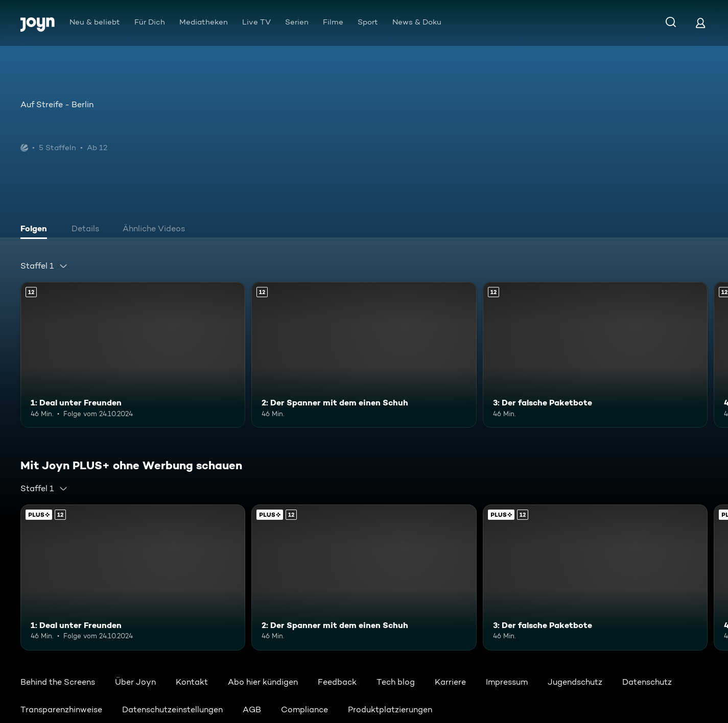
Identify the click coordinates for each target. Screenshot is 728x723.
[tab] (36, 230)
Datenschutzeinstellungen (172, 709)
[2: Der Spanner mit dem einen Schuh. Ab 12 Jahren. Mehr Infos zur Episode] (364, 355)
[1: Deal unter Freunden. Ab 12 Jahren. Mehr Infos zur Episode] (133, 355)
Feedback (337, 682)
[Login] (700, 23)
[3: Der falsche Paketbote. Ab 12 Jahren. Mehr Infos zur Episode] (595, 355)
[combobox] (44, 266)
